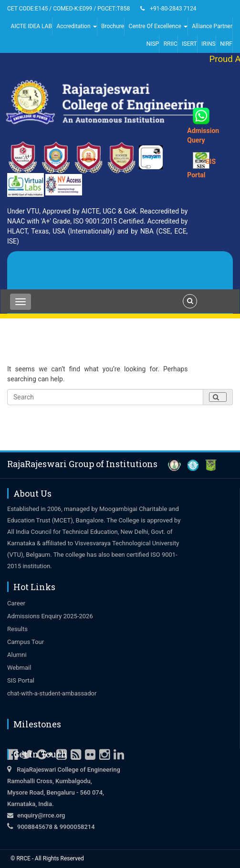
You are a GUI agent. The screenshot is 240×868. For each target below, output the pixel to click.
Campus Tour (26, 642)
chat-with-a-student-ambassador (52, 693)
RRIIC (171, 44)
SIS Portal (21, 680)
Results (17, 629)
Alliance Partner (212, 26)
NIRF (226, 44)
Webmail (19, 668)
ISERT (189, 44)
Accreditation (76, 26)
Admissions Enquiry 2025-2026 (50, 616)
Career (16, 603)
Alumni (17, 655)
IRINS (209, 44)
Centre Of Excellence (158, 26)
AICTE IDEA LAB (31, 26)
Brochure (113, 26)
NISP (153, 44)
